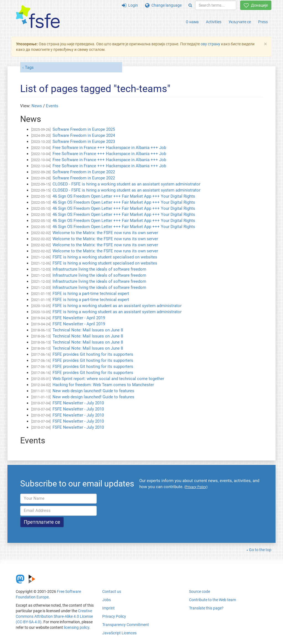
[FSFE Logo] (38, 17)
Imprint (108, 608)
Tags (29, 67)
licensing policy (77, 627)
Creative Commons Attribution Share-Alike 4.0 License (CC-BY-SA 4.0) (54, 616)
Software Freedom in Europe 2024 (84, 135)
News (37, 106)
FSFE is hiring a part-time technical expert (91, 294)
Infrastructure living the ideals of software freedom (99, 269)
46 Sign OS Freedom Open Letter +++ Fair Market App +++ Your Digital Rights (124, 196)
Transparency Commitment (126, 625)
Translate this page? (206, 608)
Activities (214, 22)
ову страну (210, 44)
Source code (200, 591)
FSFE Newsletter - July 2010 (78, 403)
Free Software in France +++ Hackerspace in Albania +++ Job (109, 148)
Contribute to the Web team (213, 600)
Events (52, 106)
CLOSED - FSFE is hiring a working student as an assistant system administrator (126, 184)
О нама (192, 22)
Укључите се (240, 22)
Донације (256, 5)
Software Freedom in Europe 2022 (84, 172)
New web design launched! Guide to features (93, 391)
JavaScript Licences (119, 633)
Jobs (107, 600)
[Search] (190, 5)
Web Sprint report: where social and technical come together (108, 379)
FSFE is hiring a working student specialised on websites (105, 257)
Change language (163, 5)
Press (263, 22)
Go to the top (260, 550)
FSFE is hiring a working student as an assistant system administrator (117, 306)
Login (130, 5)
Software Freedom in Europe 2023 (84, 142)
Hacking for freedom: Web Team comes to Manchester (103, 385)
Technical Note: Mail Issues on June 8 (88, 330)
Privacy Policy (114, 616)
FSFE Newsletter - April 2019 (79, 318)
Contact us (112, 591)
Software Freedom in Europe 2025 (84, 129)
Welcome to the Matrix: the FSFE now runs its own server (105, 233)
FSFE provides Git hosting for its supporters (93, 354)
